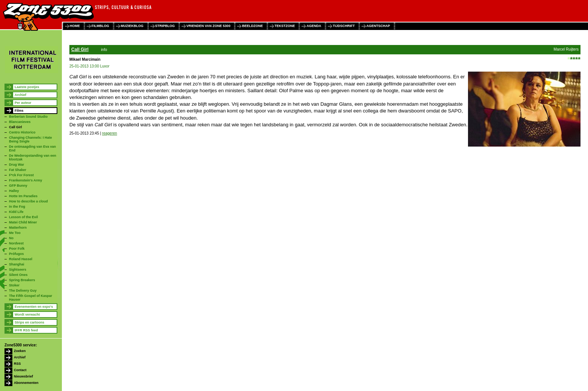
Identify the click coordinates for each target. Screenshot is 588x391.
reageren (109, 133)
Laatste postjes (27, 87)
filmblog (100, 26)
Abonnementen (26, 383)
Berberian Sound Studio (28, 117)
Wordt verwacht (27, 315)
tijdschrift (344, 26)
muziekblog (132, 26)
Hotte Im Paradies (23, 196)
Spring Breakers (22, 280)
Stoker (14, 285)
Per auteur (23, 103)
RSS (17, 364)
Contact (20, 370)
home (75, 26)
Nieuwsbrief (23, 376)
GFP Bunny (18, 186)
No (11, 238)
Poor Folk (17, 249)
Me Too (15, 233)
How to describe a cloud (28, 201)
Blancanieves (20, 122)
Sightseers (18, 270)
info (104, 50)
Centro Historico (22, 132)
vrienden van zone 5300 (208, 26)
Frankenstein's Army (25, 180)
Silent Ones (18, 275)
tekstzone (285, 26)
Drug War (16, 165)
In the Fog (17, 207)
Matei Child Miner (23, 222)
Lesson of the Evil (23, 217)
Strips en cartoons (29, 322)
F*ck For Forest (21, 175)
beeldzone (252, 26)
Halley (14, 191)
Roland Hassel (21, 259)
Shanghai (17, 264)
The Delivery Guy (23, 291)
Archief (20, 95)
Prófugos (16, 254)
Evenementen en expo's (34, 307)
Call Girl (16, 127)
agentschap (378, 26)
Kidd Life (16, 212)
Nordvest (16, 243)
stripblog (165, 26)
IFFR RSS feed (26, 330)
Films (19, 111)
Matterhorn (18, 228)
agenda (314, 26)
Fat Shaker (18, 170)
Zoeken (20, 351)
